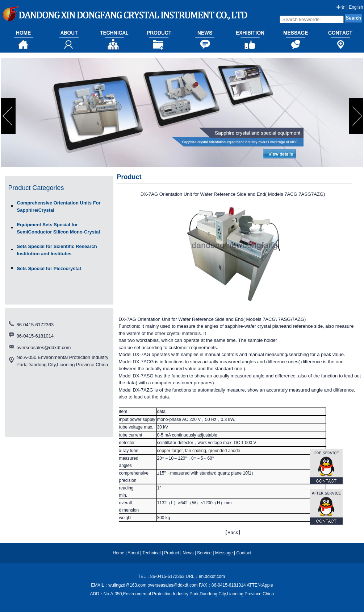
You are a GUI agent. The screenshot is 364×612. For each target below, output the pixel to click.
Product (171, 553)
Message (224, 553)
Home (118, 553)
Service (204, 553)
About (133, 553)
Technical (151, 553)
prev (9, 116)
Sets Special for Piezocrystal (49, 268)
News (188, 553)
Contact (244, 553)
